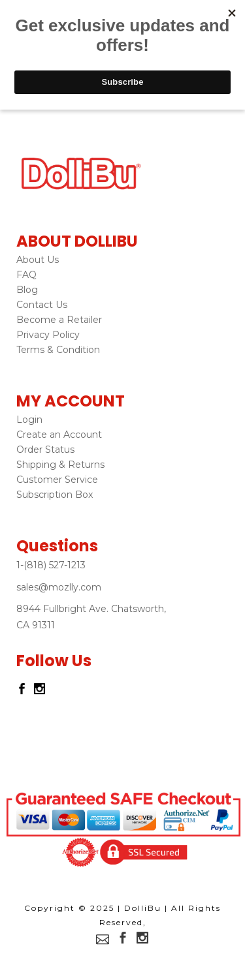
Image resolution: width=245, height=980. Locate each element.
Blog (27, 290)
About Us (38, 260)
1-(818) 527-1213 (51, 565)
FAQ (26, 275)
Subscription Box (55, 495)
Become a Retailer (59, 320)
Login (29, 420)
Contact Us (42, 305)
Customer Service (57, 480)
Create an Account (59, 435)
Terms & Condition (58, 350)
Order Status (45, 450)
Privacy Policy (48, 335)
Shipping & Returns (60, 465)
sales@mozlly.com (59, 587)
